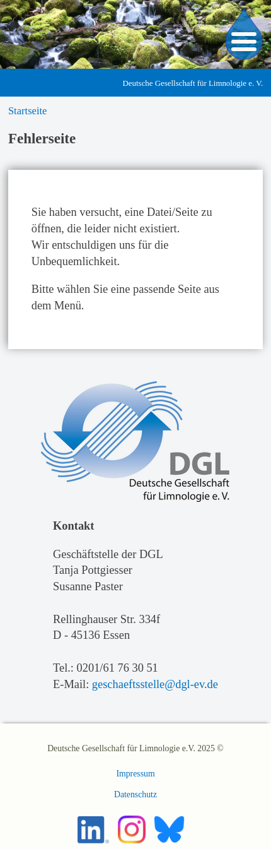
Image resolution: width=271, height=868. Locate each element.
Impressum (135, 774)
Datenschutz (135, 794)
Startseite (28, 111)
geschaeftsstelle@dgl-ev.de (155, 684)
